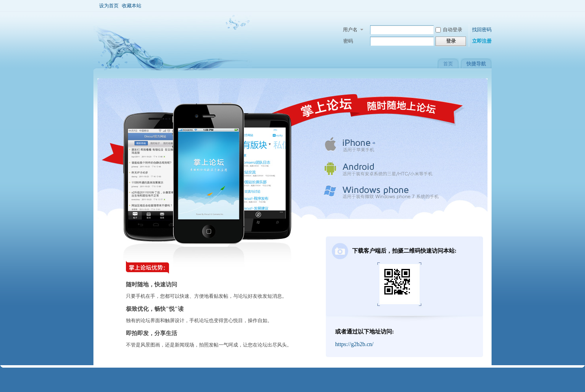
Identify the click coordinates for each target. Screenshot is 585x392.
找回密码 (482, 30)
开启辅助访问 (485, 6)
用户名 (350, 30)
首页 (448, 64)
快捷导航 (476, 64)
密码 (348, 41)
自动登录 (449, 30)
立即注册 (482, 41)
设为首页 (109, 6)
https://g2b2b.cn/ (354, 344)
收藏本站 (132, 6)
